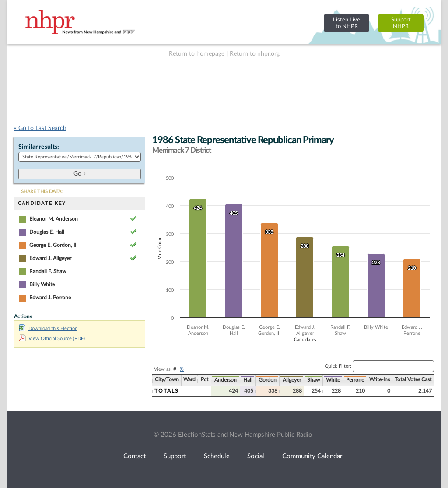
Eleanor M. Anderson (54, 219)
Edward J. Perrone (50, 298)
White (333, 380)
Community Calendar (312, 456)
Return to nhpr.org (255, 54)
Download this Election (48, 328)
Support (175, 456)
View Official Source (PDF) (52, 339)
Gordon (268, 380)
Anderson (226, 380)
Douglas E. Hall (47, 232)
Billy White (42, 284)
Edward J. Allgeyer (50, 258)
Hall (248, 380)
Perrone (355, 380)
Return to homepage (197, 54)
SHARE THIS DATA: (42, 191)
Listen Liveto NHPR (346, 23)
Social (256, 456)
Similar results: (39, 147)
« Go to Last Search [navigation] (40, 128)
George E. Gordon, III (53, 245)
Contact (135, 456)
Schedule (217, 456)
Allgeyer (292, 380)
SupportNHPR (401, 23)
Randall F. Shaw (48, 271)
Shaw (313, 380)
